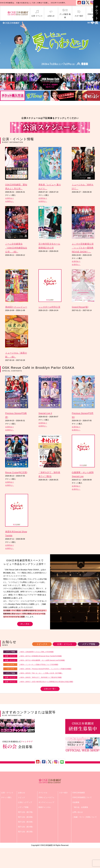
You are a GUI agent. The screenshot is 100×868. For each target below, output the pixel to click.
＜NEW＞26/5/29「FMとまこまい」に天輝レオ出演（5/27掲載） (41, 673)
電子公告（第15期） (26, 822)
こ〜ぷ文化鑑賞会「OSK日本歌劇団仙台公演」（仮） (16, 248)
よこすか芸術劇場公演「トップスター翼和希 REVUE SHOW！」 (83, 248)
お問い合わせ (78, 812)
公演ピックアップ (25, 802)
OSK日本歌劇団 (93, 13)
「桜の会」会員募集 (80, 807)
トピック (21, 797)
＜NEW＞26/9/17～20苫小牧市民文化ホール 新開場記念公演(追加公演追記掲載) (46, 682)
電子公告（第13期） (26, 832)
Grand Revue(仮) (80, 307)
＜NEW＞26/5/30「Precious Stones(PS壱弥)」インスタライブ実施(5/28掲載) (45, 669)
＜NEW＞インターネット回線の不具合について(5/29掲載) (38, 664)
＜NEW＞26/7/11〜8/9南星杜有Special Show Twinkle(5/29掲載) (40, 656)
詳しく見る (25, 624)
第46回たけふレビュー (16, 307)
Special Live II (45, 413)
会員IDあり (10, 198)
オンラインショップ (46, 802)
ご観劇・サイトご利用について (85, 817)
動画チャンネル (45, 807)
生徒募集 (76, 802)
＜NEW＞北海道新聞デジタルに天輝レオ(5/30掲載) (36, 652)
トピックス (42, 644)
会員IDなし (10, 201)
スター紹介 (79, 13)
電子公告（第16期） (26, 817)
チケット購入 (6, 797)
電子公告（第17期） (26, 812)
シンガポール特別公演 (49, 307)
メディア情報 (89, 644)
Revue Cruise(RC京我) (16, 472)
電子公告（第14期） (26, 827)
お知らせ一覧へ (50, 689)
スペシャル (43, 793)
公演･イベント (37, 13)
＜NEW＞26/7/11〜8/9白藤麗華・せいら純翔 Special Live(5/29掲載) (42, 660)
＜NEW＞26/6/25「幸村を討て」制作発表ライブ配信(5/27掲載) (40, 677)
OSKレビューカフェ (46, 797)
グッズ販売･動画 (65, 13)
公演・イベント (65, 644)
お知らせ (51, 13)
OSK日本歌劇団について (82, 797)
